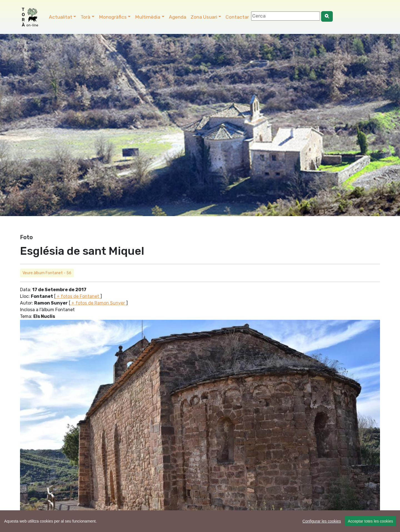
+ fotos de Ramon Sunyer (98, 303)
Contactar (237, 17)
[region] (200, 521)
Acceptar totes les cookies (370, 521)
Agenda (177, 17)
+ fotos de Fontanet (78, 296)
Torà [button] (85, 17)
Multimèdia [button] (148, 17)
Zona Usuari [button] (204, 17)
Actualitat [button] (61, 17)
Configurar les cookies (322, 521)
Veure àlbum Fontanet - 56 (47, 273)
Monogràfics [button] (113, 17)
